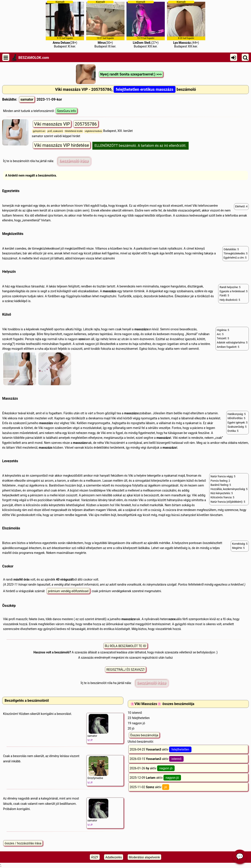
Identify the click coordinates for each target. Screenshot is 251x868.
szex (82, 339)
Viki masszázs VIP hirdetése (62, 145)
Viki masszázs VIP (52, 124)
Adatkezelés (114, 857)
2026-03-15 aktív (157, 759)
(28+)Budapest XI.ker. (65, 24)
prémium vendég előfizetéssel (68, 591)
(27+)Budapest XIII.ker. (146, 24)
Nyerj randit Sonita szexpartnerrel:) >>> (131, 74)
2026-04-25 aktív (161, 749)
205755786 (86, 124)
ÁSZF (95, 857)
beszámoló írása (74, 161)
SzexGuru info (66, 111)
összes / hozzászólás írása (23, 843)
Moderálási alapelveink (144, 857)
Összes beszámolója (144, 735)
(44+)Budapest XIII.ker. (186, 24)
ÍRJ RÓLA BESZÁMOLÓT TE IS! (126, 646)
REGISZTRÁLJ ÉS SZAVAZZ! (125, 670)
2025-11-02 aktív (149, 787)
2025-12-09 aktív (155, 778)
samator (27, 99)
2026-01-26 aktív (152, 768)
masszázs (110, 291)
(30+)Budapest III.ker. (105, 24)
